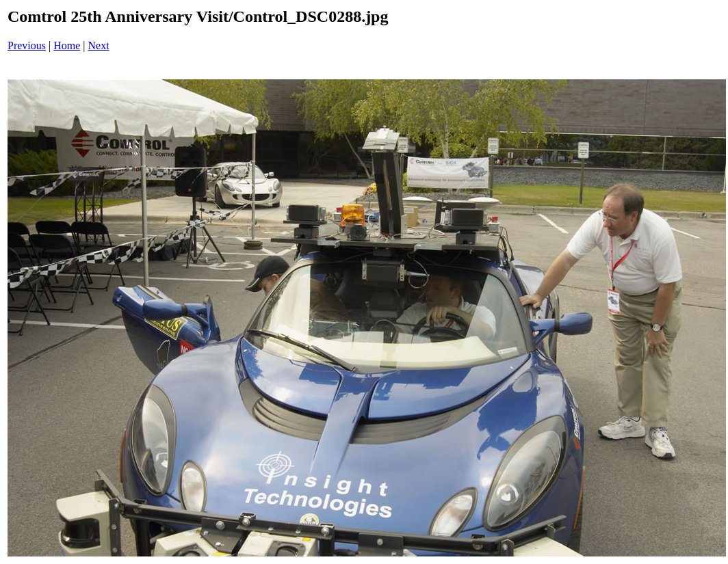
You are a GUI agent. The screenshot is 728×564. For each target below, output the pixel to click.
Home (67, 45)
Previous (27, 45)
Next (99, 45)
